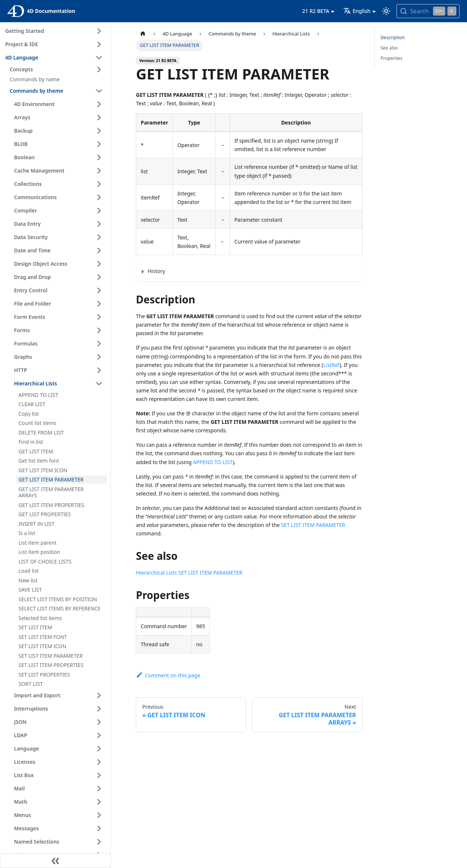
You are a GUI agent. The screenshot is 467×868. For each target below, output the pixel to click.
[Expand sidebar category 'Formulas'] (99, 344)
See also (389, 48)
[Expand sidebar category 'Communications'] (99, 197)
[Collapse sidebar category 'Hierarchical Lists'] (99, 384)
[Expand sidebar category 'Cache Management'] (99, 171)
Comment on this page (168, 675)
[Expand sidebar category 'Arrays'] (99, 118)
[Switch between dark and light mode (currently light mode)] (386, 11)
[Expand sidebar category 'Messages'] (99, 828)
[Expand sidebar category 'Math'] (99, 802)
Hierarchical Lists (156, 573)
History (156, 271)
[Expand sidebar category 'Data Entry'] (99, 224)
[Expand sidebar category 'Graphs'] (99, 357)
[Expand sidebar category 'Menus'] (99, 815)
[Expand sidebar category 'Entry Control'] (99, 290)
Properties (392, 58)
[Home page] (143, 34)
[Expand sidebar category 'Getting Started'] (99, 31)
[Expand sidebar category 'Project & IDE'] (99, 44)
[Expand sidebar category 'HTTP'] (99, 370)
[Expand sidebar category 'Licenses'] (99, 762)
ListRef (331, 365)
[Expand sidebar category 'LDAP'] (99, 735)
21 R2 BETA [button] (316, 11)
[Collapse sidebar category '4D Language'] (99, 58)
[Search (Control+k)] (428, 11)
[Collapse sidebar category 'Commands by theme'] (99, 91)
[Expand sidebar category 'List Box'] (99, 775)
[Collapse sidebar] (55, 861)
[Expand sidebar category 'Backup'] (99, 131)
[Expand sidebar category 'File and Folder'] (99, 304)
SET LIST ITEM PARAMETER (313, 525)
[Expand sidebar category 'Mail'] (99, 789)
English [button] (357, 11)
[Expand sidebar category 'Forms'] (99, 330)
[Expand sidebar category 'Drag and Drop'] (99, 277)
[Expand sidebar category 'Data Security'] (99, 237)
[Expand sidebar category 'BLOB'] (99, 144)
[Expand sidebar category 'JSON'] (99, 722)
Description (393, 38)
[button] (57, 69)
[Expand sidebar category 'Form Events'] (99, 317)
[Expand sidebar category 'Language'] (99, 749)
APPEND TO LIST (213, 462)
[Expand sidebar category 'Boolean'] (99, 157)
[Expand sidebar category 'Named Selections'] (99, 842)
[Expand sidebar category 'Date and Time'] (99, 251)
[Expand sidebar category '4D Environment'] (99, 104)
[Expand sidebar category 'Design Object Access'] (99, 264)
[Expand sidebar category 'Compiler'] (99, 211)
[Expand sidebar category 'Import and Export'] (99, 695)
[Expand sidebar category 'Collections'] (99, 184)
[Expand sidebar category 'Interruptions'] (99, 709)
